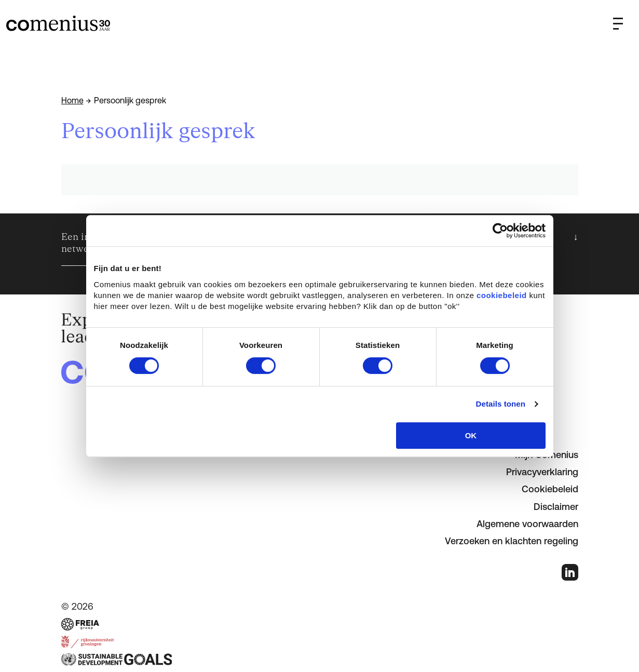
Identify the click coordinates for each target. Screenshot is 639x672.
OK (471, 435)
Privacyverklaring (542, 472)
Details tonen (501, 404)
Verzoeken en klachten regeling (512, 541)
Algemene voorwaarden (527, 524)
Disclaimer (556, 507)
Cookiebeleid (550, 489)
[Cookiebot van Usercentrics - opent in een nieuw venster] (500, 231)
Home (72, 100)
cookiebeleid (502, 295)
